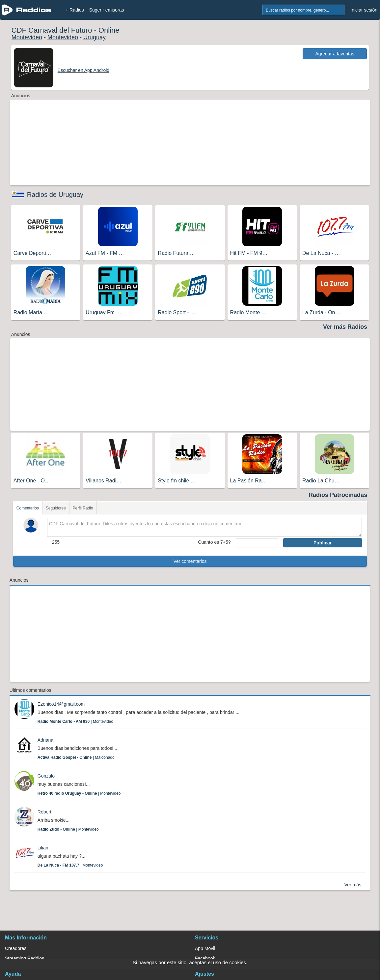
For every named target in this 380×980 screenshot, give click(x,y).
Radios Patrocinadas (338, 495)
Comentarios (28, 508)
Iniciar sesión (364, 10)
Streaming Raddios (25, 958)
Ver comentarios (190, 561)
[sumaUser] (257, 543)
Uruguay (95, 37)
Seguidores (56, 508)
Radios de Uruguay (55, 195)
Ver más (353, 885)
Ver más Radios (345, 327)
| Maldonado (76, 757)
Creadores (16, 948)
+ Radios (75, 10)
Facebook (205, 958)
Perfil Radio (83, 508)
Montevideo (27, 37)
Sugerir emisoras (107, 10)
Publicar (323, 543)
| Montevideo (75, 721)
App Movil (205, 948)
